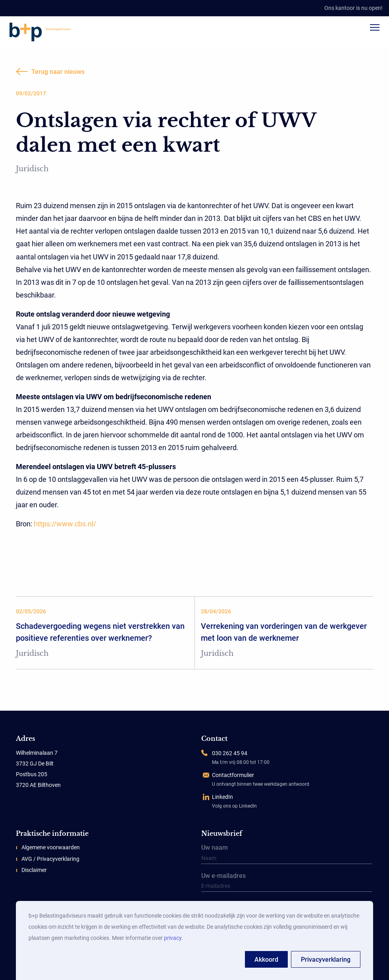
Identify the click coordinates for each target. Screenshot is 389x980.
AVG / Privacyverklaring (50, 859)
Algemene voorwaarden (51, 847)
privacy (173, 938)
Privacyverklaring (326, 960)
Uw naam (287, 854)
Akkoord (266, 960)
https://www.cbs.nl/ (65, 524)
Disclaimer (34, 870)
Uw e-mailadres (287, 883)
